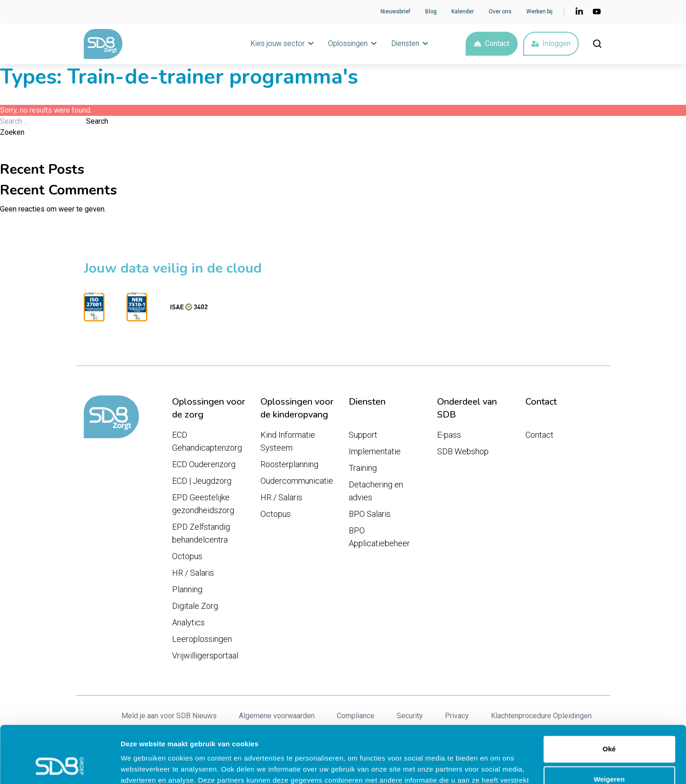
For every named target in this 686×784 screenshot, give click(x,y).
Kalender (463, 11)
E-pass (449, 435)
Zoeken (12, 132)
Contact (492, 43)
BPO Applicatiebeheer (379, 537)
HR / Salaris (193, 573)
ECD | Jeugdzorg (202, 481)
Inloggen (551, 43)
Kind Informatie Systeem (288, 441)
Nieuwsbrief (395, 11)
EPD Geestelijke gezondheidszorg (203, 504)
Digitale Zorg (195, 606)
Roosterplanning (289, 464)
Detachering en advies (376, 491)
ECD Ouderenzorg (204, 464)
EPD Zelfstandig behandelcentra (201, 533)
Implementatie (375, 451)
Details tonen (142, 766)
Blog (431, 11)
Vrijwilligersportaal (205, 655)
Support (363, 435)
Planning (187, 589)
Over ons (500, 11)
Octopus (187, 556)
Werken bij (539, 11)
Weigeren (609, 728)
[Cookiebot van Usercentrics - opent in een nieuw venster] (60, 766)
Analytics (188, 622)
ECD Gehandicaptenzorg (207, 441)
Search (97, 121)
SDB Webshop (463, 451)
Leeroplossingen (202, 639)
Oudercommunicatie (297, 481)
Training (363, 468)
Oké (609, 698)
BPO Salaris (370, 514)
